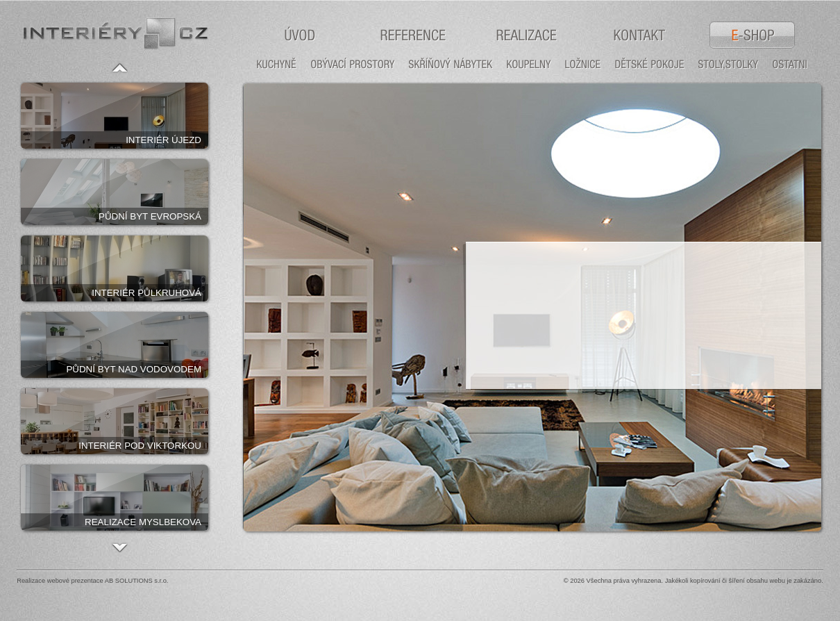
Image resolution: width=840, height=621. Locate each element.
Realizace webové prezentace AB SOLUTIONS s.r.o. (92, 581)
